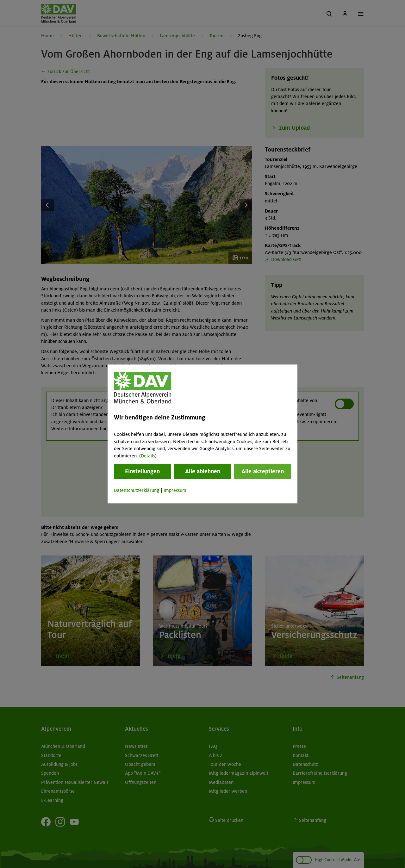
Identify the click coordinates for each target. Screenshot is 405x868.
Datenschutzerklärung (137, 490)
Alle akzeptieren (263, 471)
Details (148, 456)
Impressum (175, 490)
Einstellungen (142, 471)
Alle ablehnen (203, 471)
